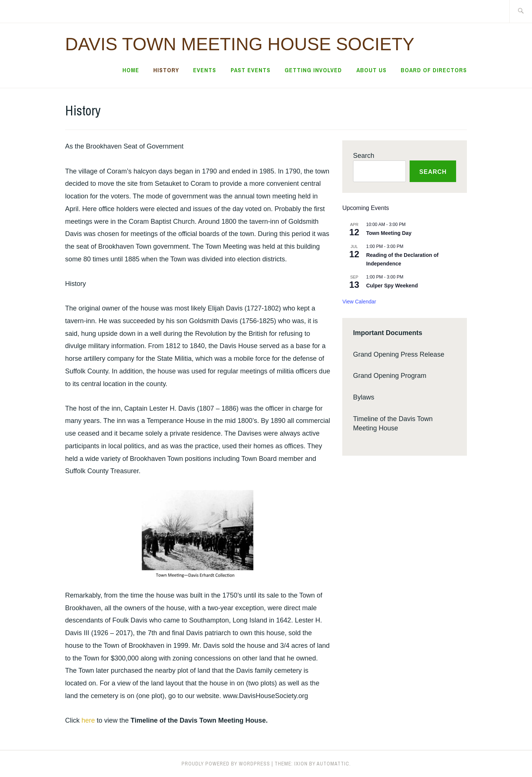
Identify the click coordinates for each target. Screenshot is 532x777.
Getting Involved (313, 70)
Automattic (333, 764)
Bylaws (364, 397)
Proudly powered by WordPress (226, 764)
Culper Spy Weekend (392, 286)
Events (205, 70)
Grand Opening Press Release (399, 354)
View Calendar (359, 302)
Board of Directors (434, 70)
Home (131, 70)
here (88, 720)
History (166, 70)
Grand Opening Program (390, 376)
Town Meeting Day (389, 233)
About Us (371, 70)
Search (364, 156)
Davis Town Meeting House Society (240, 44)
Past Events (251, 70)
